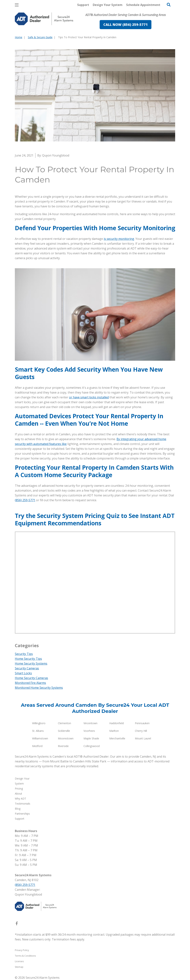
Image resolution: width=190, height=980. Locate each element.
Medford (37, 746)
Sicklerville (64, 731)
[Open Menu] (17, 5)
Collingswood (92, 746)
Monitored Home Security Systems (39, 688)
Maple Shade (91, 738)
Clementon (64, 723)
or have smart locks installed (89, 397)
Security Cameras (27, 668)
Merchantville (117, 738)
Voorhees (89, 731)
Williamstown (40, 738)
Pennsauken (142, 723)
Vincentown (90, 723)
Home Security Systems (31, 663)
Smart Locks (23, 673)
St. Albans (38, 731)
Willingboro (39, 723)
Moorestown (66, 738)
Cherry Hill (141, 731)
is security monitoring (119, 239)
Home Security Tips (28, 659)
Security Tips (24, 654)
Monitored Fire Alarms (30, 683)
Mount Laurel (143, 738)
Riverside (63, 746)
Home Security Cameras (31, 678)
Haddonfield (117, 723)
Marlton (114, 731)
